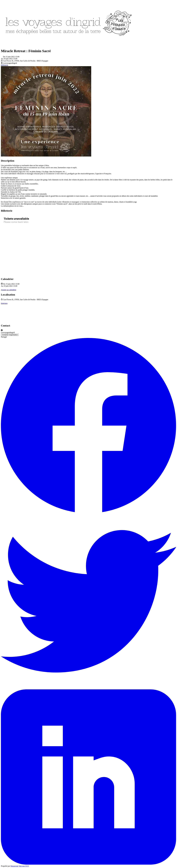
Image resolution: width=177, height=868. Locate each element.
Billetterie (5, 65)
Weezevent (14, 866)
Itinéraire (4, 303)
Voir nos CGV (24, 866)
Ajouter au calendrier (9, 290)
